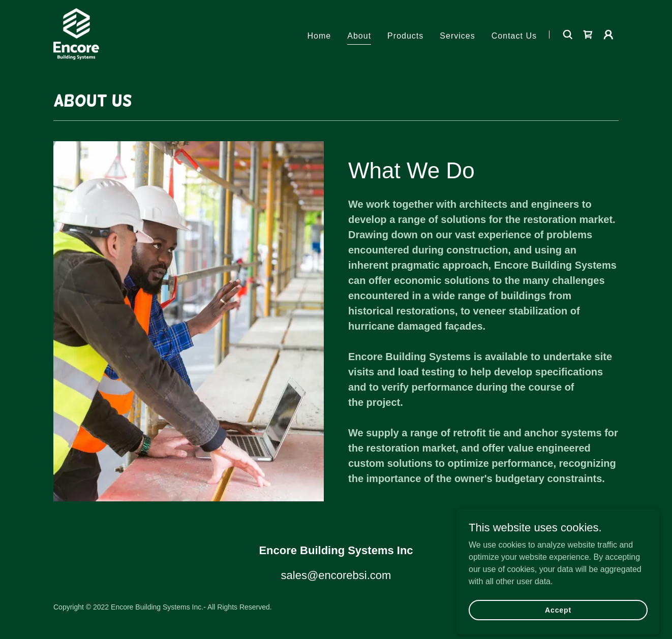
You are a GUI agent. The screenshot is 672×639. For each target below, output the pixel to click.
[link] (77, 34)
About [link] (359, 36)
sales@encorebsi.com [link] (336, 575)
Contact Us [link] (514, 36)
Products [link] (405, 36)
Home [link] (319, 36)
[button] (608, 35)
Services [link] (457, 36)
